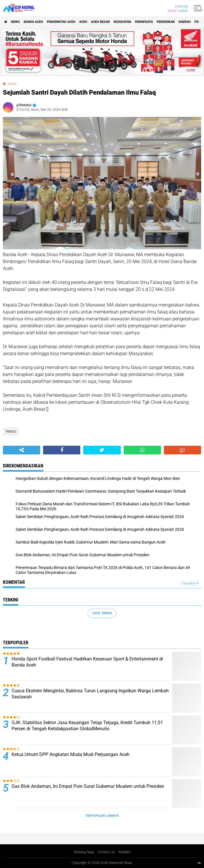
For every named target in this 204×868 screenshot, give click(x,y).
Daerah (185, 22)
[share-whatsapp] (142, 450)
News (15, 22)
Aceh (83, 22)
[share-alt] (22, 450)
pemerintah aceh (61, 22)
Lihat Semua (102, 613)
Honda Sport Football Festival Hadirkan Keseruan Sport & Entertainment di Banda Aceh (87, 662)
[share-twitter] (102, 450)
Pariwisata (144, 22)
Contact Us (106, 852)
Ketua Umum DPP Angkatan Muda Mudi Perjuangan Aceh (71, 754)
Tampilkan (190, 583)
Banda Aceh (33, 22)
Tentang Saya (84, 852)
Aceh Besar (100, 22)
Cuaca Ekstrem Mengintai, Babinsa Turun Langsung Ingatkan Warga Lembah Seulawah (90, 694)
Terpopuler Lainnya (102, 816)
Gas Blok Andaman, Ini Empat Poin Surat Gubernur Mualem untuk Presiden (88, 786)
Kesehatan (122, 22)
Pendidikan (166, 22)
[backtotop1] (199, 863)
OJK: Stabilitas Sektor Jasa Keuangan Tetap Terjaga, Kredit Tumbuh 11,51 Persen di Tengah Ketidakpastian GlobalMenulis (87, 726)
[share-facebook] (62, 450)
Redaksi (125, 852)
